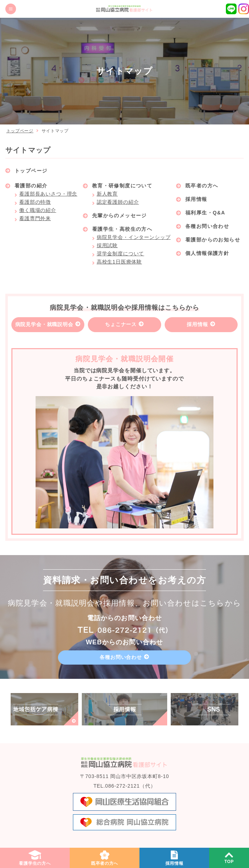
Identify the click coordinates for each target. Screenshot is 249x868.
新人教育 (107, 194)
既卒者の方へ (202, 186)
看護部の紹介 (31, 186)
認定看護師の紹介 (118, 202)
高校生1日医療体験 (119, 262)
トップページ (20, 131)
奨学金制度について (121, 254)
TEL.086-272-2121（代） (125, 786)
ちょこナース (121, 324)
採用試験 (107, 245)
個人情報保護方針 (207, 253)
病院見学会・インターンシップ (134, 237)
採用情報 (196, 199)
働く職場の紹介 (38, 210)
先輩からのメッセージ (120, 215)
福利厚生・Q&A (205, 213)
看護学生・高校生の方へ (122, 229)
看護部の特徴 (35, 202)
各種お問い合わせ (207, 226)
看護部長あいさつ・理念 (48, 194)
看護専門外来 (35, 218)
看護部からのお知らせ (213, 240)
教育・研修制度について (122, 186)
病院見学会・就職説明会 (44, 324)
